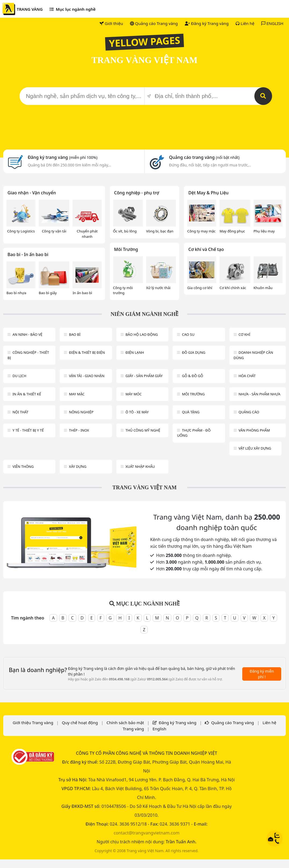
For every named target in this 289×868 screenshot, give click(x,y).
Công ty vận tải (54, 231)
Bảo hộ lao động (142, 334)
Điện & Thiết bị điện (87, 352)
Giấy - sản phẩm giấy (144, 376)
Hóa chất (247, 376)
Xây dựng (78, 466)
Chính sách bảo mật (125, 723)
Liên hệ (245, 23)
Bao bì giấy (48, 293)
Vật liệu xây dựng (255, 448)
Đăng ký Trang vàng (207, 23)
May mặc (77, 394)
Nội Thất (20, 412)
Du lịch (19, 376)
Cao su (188, 334)
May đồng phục (232, 231)
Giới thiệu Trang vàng (33, 723)
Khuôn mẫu (263, 288)
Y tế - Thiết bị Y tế (28, 430)
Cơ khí (244, 334)
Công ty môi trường (123, 290)
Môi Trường (126, 249)
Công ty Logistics (21, 231)
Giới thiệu (111, 23)
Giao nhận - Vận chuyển (32, 193)
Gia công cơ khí (200, 288)
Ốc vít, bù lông (125, 231)
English (159, 729)
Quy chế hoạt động (80, 723)
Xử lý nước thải (158, 288)
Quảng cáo (249, 412)
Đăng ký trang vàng (63, 157)
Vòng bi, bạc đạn (160, 231)
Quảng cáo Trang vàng (154, 23)
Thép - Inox (79, 430)
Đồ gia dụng (194, 352)
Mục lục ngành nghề (73, 9)
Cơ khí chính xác (233, 288)
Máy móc (133, 394)
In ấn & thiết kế (27, 394)
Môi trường (194, 394)
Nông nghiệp (81, 412)
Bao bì (75, 334)
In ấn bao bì (82, 293)
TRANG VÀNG (30, 9)
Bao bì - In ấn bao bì (28, 254)
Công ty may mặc (201, 231)
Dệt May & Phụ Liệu (208, 193)
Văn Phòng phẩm (254, 430)
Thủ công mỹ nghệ (143, 430)
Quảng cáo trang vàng (204, 157)
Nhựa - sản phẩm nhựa (259, 394)
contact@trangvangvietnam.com (147, 833)
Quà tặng (191, 412)
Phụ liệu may (264, 231)
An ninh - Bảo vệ (27, 334)
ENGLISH (272, 23)
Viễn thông (23, 466)
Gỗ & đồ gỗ (193, 376)
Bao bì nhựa (16, 293)
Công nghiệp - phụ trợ (137, 193)
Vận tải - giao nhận (87, 376)
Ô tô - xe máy (137, 412)
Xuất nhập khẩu (140, 466)
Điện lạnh (135, 352)
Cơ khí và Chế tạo (206, 249)
